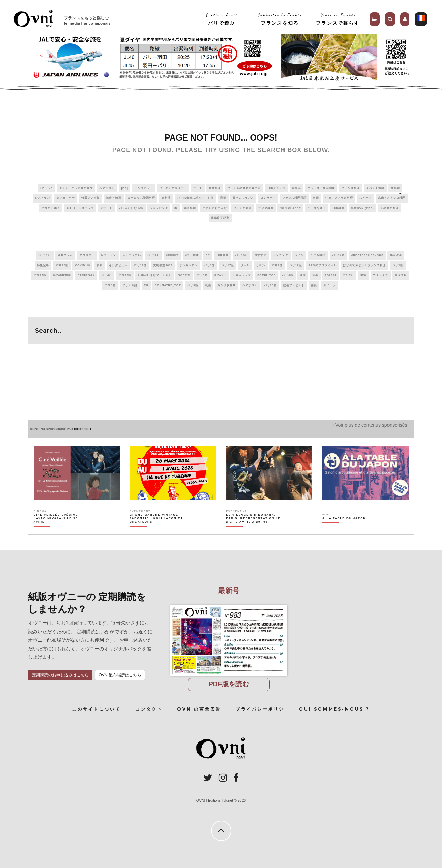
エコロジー (87, 255)
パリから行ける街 (131, 208)
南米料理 (190, 208)
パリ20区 (125, 275)
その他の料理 (390, 208)
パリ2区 (277, 265)
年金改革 (396, 255)
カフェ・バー (66, 198)
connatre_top (168, 285)
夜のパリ (220, 275)
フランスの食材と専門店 (244, 188)
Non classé (290, 208)
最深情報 (401, 275)
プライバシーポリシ (260, 709)
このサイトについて (97, 709)
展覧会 (297, 188)
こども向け (318, 255)
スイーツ (365, 198)
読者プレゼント (294, 285)
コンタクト (149, 709)
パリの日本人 (51, 208)
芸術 (316, 198)
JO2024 (331, 275)
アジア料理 (266, 208)
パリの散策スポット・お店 (195, 198)
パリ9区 (193, 285)
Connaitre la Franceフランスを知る (280, 19)
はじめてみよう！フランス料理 (364, 265)
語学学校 (172, 255)
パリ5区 (202, 275)
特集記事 (43, 265)
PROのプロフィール (323, 265)
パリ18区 (296, 265)
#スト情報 (192, 255)
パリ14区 (338, 255)
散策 (363, 275)
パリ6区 (288, 275)
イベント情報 (375, 188)
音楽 (223, 198)
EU (146, 285)
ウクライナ (381, 275)
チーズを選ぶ (317, 208)
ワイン (299, 255)
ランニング (281, 255)
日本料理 (338, 208)
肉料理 (166, 198)
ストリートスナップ (80, 208)
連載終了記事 (220, 218)
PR (208, 255)
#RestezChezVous (367, 255)
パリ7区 (348, 275)
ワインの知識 (243, 208)
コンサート (268, 198)
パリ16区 (140, 265)
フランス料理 (351, 188)
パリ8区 (110, 285)
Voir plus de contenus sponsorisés (368, 425)
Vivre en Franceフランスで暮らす (338, 19)
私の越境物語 (62, 275)
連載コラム (65, 255)
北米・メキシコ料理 (392, 198)
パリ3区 (398, 265)
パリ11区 (45, 255)
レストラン (43, 198)
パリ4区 (107, 275)
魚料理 (395, 188)
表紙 (100, 265)
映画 (208, 285)
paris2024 (86, 275)
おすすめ (260, 255)
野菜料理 (215, 188)
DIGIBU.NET (83, 429)
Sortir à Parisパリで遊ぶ (221, 19)
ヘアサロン (107, 188)
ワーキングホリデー (173, 188)
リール (245, 265)
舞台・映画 (114, 198)
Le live (47, 188)
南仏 (314, 285)
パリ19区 (40, 275)
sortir (184, 275)
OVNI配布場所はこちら (120, 675)
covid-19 (82, 265)
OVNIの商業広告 (199, 709)
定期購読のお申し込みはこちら (60, 675)
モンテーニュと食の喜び (76, 188)
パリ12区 (154, 255)
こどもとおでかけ (215, 208)
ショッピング (159, 208)
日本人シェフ (276, 188)
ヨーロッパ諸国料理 (141, 198)
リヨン (261, 265)
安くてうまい (132, 255)
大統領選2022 (163, 265)
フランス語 (130, 285)
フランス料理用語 (294, 198)
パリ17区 (228, 265)
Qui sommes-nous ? (334, 709)
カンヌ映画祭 (227, 285)
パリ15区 (62, 265)
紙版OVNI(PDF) (362, 208)
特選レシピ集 (90, 198)
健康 (303, 275)
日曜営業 (223, 255)
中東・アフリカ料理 (339, 198)
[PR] (124, 188)
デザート (106, 208)
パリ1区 (209, 265)
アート (198, 188)
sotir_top (267, 275)
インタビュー (144, 188)
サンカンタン (188, 265)
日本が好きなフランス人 (155, 275)
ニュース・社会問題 (321, 188)
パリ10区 (270, 285)
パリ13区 (241, 255)
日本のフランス (243, 198)
